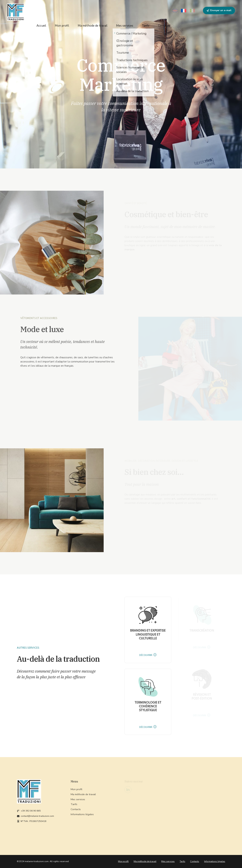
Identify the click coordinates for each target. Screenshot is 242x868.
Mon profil (62, 24)
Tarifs (146, 24)
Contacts (164, 24)
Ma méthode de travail (93, 24)
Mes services (125, 24)
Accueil (41, 24)
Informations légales (215, 861)
